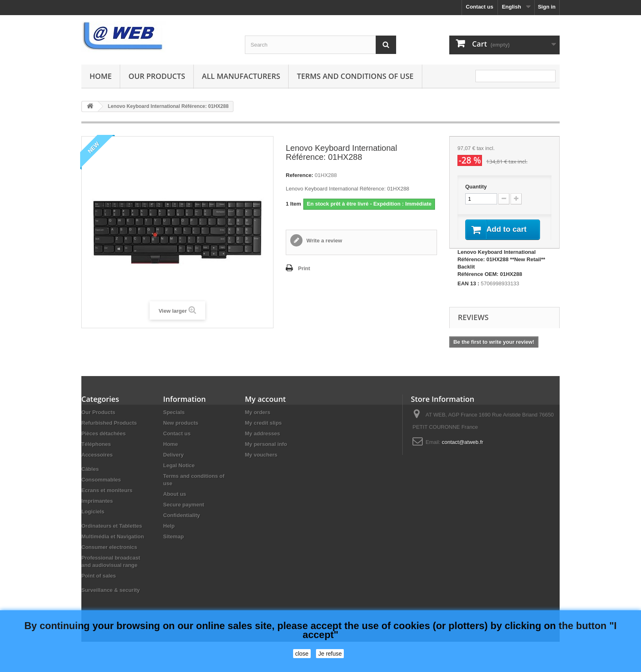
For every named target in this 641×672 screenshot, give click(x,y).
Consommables (101, 489)
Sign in (547, 7)
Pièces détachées (103, 443)
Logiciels (93, 521)
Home (101, 76)
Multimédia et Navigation (113, 546)
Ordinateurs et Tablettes (112, 536)
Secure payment (184, 514)
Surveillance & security (111, 600)
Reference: (299, 175)
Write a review (324, 241)
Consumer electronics (109, 557)
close (302, 654)
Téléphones (96, 454)
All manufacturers (241, 76)
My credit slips (263, 433)
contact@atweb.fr (463, 452)
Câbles (90, 479)
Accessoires (97, 465)
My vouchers (261, 465)
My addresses (262, 443)
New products (181, 433)
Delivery (174, 465)
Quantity (476, 187)
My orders (258, 422)
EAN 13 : (468, 293)
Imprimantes (97, 511)
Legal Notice (179, 475)
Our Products (157, 76)
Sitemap (174, 546)
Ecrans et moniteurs (107, 500)
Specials (174, 422)
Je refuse (330, 654)
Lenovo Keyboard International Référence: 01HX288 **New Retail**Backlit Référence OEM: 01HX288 (501, 273)
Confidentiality (182, 525)
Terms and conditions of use (355, 76)
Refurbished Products (109, 433)
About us (175, 504)
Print (304, 268)
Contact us (480, 7)
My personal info (266, 454)
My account (265, 409)
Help (169, 536)
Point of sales (99, 586)
